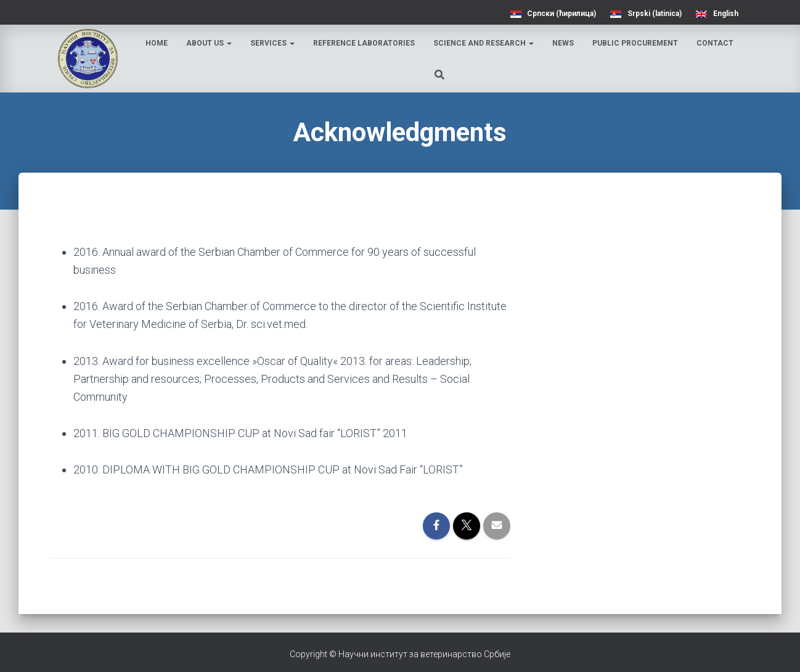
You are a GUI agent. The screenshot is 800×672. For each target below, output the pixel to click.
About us (209, 43)
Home (157, 43)
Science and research (484, 43)
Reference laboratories (364, 43)
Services (272, 43)
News (563, 43)
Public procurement (635, 43)
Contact (715, 43)
